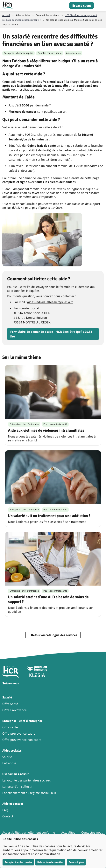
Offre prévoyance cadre (19, 733)
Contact (8, 816)
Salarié (7, 757)
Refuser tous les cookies (50, 862)
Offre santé (10, 727)
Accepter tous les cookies (18, 862)
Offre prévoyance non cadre (22, 740)
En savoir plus (76, 862)
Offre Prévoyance (14, 710)
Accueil (6, 15)
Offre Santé (10, 704)
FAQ (5, 810)
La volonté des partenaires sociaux (26, 780)
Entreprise (9, 763)
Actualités (68, 832)
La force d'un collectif (17, 787)
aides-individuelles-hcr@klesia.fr (50, 302)
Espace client (82, 5)
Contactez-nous (92, 832)
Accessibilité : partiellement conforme (29, 832)
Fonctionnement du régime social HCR (29, 793)
